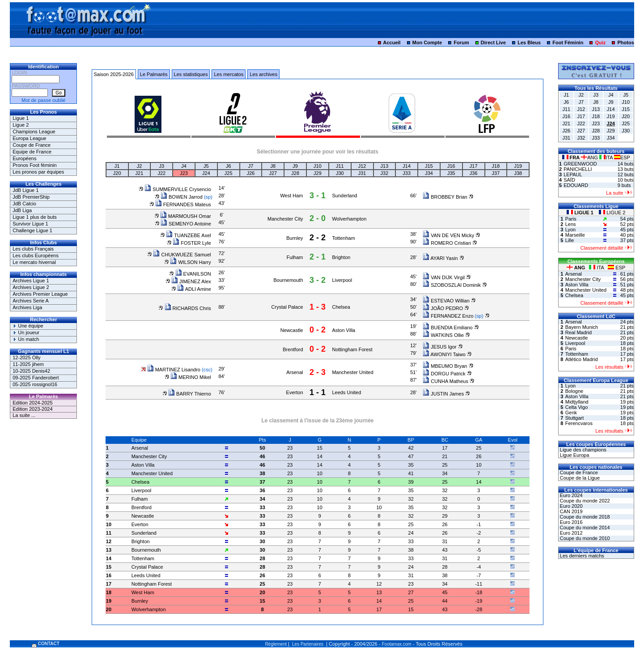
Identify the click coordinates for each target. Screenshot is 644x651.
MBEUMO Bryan (445, 366)
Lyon (570, 230)
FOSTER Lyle (192, 243)
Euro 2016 (571, 522)
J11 (340, 166)
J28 (295, 173)
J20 (117, 173)
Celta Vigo (577, 407)
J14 (407, 166)
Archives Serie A (31, 301)
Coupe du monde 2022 (584, 501)
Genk (571, 413)
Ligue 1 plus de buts (34, 217)
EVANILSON (193, 274)
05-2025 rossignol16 (35, 384)
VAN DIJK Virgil (444, 277)
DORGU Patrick (444, 374)
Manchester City (285, 219)
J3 (161, 166)
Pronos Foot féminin (34, 165)
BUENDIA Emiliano (448, 328)
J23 (184, 173)
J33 (407, 173)
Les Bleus (529, 43)
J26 (251, 173)
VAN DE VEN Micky (448, 235)
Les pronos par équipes (38, 172)
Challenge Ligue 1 (32, 230)
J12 (362, 166)
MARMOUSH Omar (186, 216)
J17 (474, 166)
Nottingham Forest (352, 349)
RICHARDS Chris (188, 308)
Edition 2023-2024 (32, 409)
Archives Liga (27, 307)
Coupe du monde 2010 (584, 538)
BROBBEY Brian (445, 197)
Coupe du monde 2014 (584, 528)
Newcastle (292, 330)
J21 (140, 173)
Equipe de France (32, 152)
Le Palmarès (154, 74)
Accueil (392, 43)
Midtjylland (577, 402)
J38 (518, 173)
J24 (206, 173)
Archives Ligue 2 (31, 287)
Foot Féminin (568, 43)
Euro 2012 (571, 533)
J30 (340, 173)
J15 (429, 166)
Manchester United (352, 372)
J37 (496, 173)
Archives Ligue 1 (31, 281)
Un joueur (26, 332)
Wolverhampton (349, 219)
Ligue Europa (574, 455)
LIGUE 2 (612, 213)
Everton (295, 392)
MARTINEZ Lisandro (174, 370)
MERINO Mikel (191, 377)
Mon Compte (427, 43)
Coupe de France (32, 145)
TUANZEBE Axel (188, 235)
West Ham (291, 196)
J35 (451, 173)
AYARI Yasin (440, 258)
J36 (474, 173)
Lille (570, 240)
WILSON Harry (190, 262)
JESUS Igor (440, 347)
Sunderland (344, 196)
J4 (184, 166)
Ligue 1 (21, 118)
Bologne (574, 391)
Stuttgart (575, 418)
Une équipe (28, 326)
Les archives (263, 74)
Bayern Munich (582, 327)
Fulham (295, 257)
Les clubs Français (33, 249)
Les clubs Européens (36, 255)
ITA (607, 157)
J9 (295, 166)
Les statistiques (191, 74)
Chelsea (341, 307)
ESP (622, 157)
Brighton (341, 257)
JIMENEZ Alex (191, 281)
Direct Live (493, 43)
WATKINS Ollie (443, 335)
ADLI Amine (194, 289)
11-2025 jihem (28, 364)
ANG (590, 157)
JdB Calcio (24, 204)
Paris (571, 219)
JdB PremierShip (31, 197)
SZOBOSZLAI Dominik (452, 285)
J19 (518, 166)
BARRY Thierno (190, 394)
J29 (318, 173)
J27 (273, 173)
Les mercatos (229, 74)
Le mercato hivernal (34, 262)
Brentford (293, 349)
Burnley (294, 238)
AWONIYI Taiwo (444, 354)
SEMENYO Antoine (186, 224)
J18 (496, 166)
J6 (229, 166)
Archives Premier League (40, 294)
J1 (117, 166)
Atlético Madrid (582, 359)
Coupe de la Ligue (579, 478)
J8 (273, 166)
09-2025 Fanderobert (36, 378)
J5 (206, 166)
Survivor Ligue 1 (30, 224)
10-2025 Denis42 (31, 371)
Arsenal (294, 372)
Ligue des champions (583, 450)
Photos (625, 43)
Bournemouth (288, 280)
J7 (251, 166)
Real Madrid (578, 332)
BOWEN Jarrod (182, 197)
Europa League (29, 138)
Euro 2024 (571, 495)
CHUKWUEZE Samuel (182, 255)
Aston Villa (343, 330)
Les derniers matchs (581, 556)
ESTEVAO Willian (446, 301)
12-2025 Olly (26, 357)
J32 (385, 173)
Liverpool (342, 280)
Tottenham (343, 238)
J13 (385, 166)
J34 (429, 173)
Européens (24, 158)
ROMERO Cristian (447, 243)
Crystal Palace (287, 307)
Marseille (575, 235)
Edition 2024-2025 (32, 403)
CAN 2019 (571, 511)
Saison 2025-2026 (114, 74)
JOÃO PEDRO (443, 308)
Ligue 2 (21, 125)
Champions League (34, 132)
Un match (26, 339)
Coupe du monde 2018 (584, 517)
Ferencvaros (579, 423)
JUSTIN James (443, 394)
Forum (462, 43)
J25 (229, 173)
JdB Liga (22, 210)
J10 (318, 166)
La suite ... (24, 415)
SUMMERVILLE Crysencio (178, 189)
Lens (571, 224)
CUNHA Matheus (445, 381)
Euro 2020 (571, 506)
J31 (362, 173)
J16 (451, 166)
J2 (140, 166)
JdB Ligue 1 (25, 190)
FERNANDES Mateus (183, 204)
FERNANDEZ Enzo (448, 316)
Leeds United (346, 392)
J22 (161, 173)
